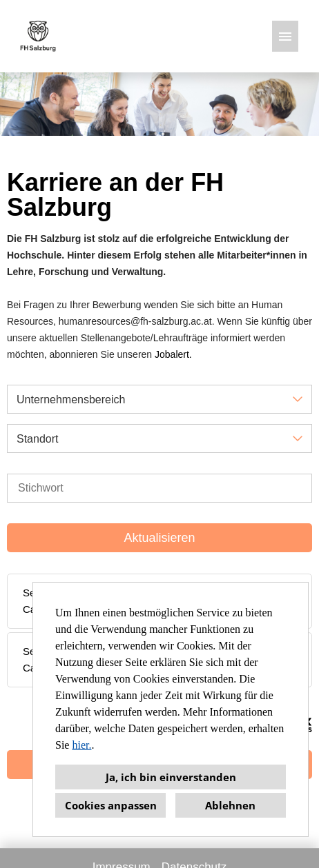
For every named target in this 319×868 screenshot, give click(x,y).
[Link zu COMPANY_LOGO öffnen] (38, 36)
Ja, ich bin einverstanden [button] (171, 777)
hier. (81, 745)
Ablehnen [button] (230, 805)
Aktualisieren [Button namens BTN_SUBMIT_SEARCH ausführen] (159, 538)
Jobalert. (173, 354)
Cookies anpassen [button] (111, 805)
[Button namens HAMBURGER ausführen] (285, 36)
